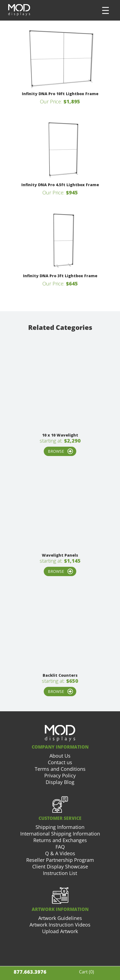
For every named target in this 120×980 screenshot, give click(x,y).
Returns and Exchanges (60, 840)
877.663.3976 (30, 972)
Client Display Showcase (60, 866)
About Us (60, 756)
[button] (106, 10)
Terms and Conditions (60, 769)
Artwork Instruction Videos (60, 925)
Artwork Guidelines (60, 918)
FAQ (60, 847)
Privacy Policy (60, 775)
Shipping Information (60, 827)
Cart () (87, 972)
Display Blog (60, 782)
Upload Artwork (60, 931)
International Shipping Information (60, 834)
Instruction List (60, 873)
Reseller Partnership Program (60, 860)
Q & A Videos (60, 853)
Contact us (60, 762)
